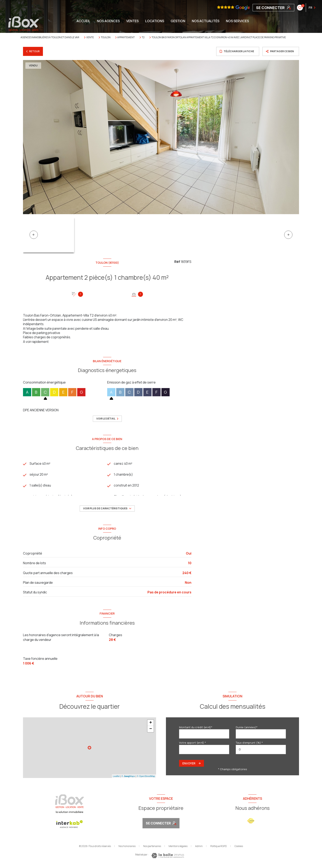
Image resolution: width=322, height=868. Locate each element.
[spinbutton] (261, 751)
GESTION (178, 21)
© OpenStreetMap (146, 778)
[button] (288, 235)
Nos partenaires (152, 848)
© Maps (128, 778)
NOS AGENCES (108, 21)
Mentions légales (178, 848)
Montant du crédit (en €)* (196, 729)
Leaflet (116, 778)
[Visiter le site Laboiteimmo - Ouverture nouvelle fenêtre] (168, 857)
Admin (199, 848)
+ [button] (151, 724)
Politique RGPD (219, 848)
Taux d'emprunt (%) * (249, 744)
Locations (155, 21)
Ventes (132, 21)
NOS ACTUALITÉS (206, 21)
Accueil (83, 21)
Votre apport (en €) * (193, 744)
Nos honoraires (127, 848)
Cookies (239, 848)
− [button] (151, 730)
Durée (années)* (247, 729)
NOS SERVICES (237, 21)
